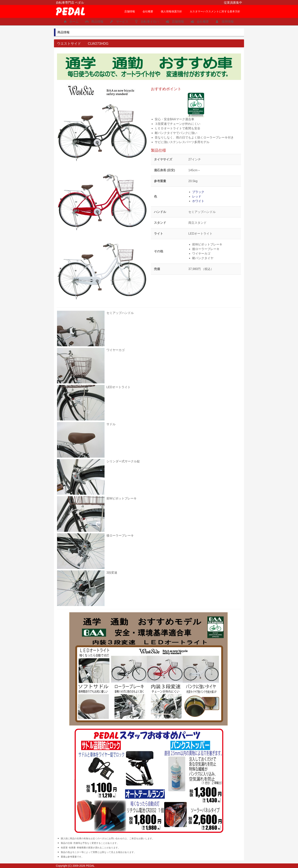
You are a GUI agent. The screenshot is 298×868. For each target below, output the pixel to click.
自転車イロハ (147, 22)
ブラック (198, 192)
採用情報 (224, 22)
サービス (119, 22)
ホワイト (198, 201)
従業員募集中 (233, 3)
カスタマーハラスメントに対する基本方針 (215, 11)
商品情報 (94, 22)
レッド (197, 196)
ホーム (70, 22)
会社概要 (148, 11)
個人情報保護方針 (171, 11)
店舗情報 (130, 11)
